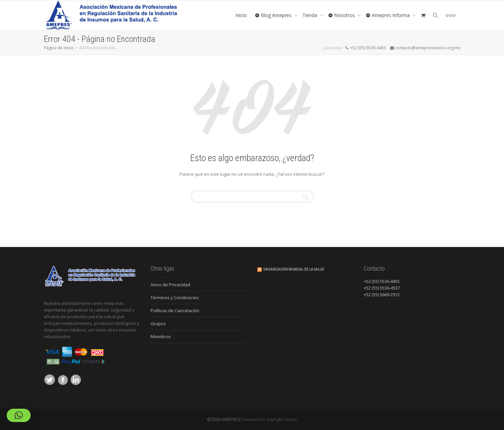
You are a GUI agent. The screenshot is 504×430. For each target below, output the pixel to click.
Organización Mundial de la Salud (294, 269)
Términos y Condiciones (175, 298)
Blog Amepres (274, 15)
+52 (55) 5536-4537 (382, 288)
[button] (19, 415)
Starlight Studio (282, 419)
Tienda (310, 15)
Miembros (161, 336)
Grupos (158, 323)
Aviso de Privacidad (170, 285)
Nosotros (342, 15)
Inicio (241, 15)
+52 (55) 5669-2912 (382, 295)
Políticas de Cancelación (175, 311)
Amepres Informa (388, 15)
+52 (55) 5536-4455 (382, 281)
